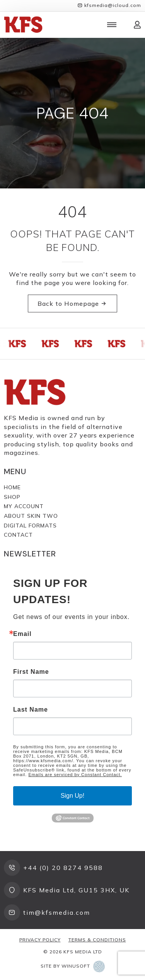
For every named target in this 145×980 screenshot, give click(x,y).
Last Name (31, 710)
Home (12, 487)
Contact (18, 535)
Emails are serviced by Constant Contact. (75, 775)
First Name (31, 672)
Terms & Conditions (97, 940)
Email (22, 634)
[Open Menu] (112, 25)
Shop (12, 497)
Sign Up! (72, 796)
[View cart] (125, 25)
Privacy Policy (40, 940)
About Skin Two (31, 516)
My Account (24, 506)
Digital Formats (30, 526)
